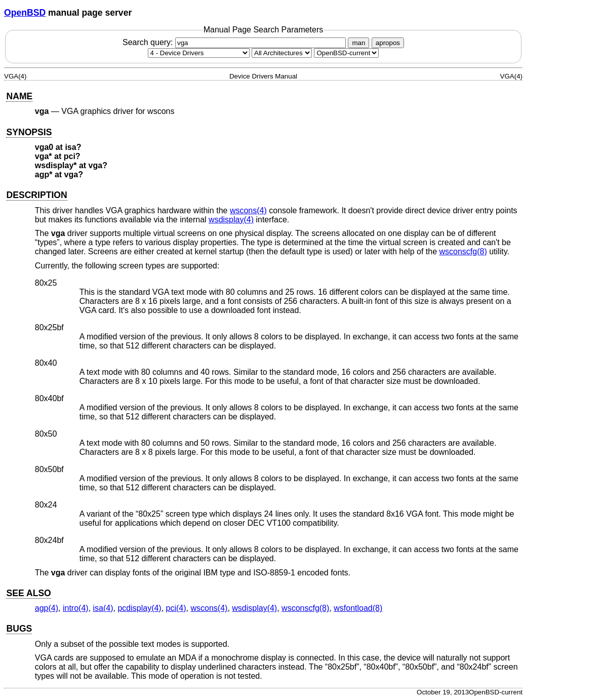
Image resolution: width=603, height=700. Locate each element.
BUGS (19, 629)
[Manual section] (199, 53)
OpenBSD (25, 13)
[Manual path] (346, 53)
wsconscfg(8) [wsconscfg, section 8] (463, 251)
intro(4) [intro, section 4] (76, 608)
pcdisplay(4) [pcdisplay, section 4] (139, 608)
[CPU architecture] (282, 53)
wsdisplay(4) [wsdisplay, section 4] (231, 220)
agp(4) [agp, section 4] (47, 608)
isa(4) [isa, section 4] (103, 608)
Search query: (235, 42)
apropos (388, 43)
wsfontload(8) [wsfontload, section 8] (358, 608)
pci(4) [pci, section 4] (176, 608)
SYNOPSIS (29, 132)
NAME (19, 96)
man (358, 43)
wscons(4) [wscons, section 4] (248, 210)
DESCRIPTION (36, 195)
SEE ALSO (28, 593)
